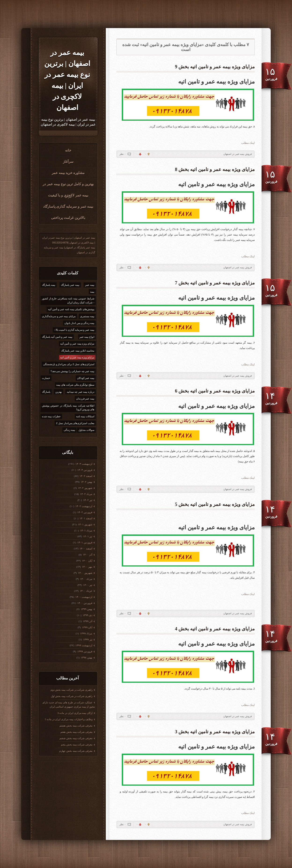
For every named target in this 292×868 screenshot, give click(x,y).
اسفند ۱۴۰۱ (86, 518)
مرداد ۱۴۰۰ (86, 579)
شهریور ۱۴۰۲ (85, 488)
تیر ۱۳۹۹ (88, 639)
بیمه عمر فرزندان (85, 399)
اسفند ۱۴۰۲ (86, 476)
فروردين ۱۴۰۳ (85, 470)
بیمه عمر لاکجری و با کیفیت (68, 195)
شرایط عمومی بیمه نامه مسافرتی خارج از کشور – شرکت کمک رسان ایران (68, 300)
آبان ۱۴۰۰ (87, 561)
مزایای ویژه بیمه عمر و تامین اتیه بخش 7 (215, 283)
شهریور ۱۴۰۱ (85, 524)
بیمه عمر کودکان (86, 378)
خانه (68, 150)
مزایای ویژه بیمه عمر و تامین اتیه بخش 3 (215, 732)
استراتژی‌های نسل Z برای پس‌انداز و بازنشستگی (69, 364)
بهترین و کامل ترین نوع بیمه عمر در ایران (68, 186)
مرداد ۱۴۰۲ (86, 494)
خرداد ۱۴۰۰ (86, 591)
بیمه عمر (90, 285)
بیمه (92, 292)
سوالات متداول (86, 430)
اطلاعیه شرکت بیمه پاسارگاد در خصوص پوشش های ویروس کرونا (68, 408)
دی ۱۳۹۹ (87, 615)
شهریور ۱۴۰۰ (85, 573)
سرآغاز (68, 162)
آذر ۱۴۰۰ (87, 555)
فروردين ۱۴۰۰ (85, 603)
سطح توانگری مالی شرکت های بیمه (75, 385)
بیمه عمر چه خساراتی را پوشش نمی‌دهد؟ (73, 371)
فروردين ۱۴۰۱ (85, 542)
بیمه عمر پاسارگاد (70, 285)
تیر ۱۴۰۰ (88, 585)
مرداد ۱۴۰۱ (86, 530)
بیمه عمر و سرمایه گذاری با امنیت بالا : (74, 330)
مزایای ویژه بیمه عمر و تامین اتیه (77, 357)
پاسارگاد (46, 392)
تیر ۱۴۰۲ (88, 500)
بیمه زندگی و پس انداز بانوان (79, 323)
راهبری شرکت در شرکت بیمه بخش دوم (72, 690)
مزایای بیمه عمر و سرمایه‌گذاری (59, 316)
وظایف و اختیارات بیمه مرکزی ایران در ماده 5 (69, 719)
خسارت (46, 378)
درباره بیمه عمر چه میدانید (81, 392)
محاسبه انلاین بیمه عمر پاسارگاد (78, 351)
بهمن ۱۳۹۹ (86, 609)
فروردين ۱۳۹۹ (85, 651)
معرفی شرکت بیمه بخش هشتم (76, 726)
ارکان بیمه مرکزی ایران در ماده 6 (75, 713)
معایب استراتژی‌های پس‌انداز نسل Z (75, 423)
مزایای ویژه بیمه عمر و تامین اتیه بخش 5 (215, 504)
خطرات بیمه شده (51, 416)
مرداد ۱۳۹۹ (86, 633)
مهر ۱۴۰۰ (87, 567)
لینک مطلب (248, 143)
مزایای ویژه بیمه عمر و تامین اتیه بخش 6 (215, 391)
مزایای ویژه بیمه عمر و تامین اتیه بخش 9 (215, 67)
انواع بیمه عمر (87, 337)
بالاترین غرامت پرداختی (68, 218)
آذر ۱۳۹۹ (87, 621)
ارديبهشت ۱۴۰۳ (84, 464)
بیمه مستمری (87, 316)
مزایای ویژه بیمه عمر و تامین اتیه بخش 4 (215, 629)
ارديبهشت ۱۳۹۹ (84, 645)
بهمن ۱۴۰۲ (86, 482)
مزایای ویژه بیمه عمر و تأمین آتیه (77, 344)
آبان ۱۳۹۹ (87, 627)
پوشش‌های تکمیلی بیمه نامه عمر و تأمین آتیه (71, 309)
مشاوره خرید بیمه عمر (68, 173)
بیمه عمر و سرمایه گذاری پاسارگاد (68, 207)
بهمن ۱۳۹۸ (86, 657)
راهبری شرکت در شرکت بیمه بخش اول (72, 696)
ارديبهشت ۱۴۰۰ (84, 597)
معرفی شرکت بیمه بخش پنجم (77, 745)
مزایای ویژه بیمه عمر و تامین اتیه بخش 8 (215, 169)
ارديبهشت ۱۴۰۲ (84, 506)
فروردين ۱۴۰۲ (85, 512)
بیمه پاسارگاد (49, 285)
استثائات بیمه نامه (85, 416)
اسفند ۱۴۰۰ (86, 548)
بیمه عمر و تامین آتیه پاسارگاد (57, 337)
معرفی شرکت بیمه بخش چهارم (76, 751)
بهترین (59, 392)
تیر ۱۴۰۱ (88, 536)
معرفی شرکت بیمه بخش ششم (76, 738)
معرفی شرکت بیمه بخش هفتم (76, 732)
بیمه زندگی (69, 430)
